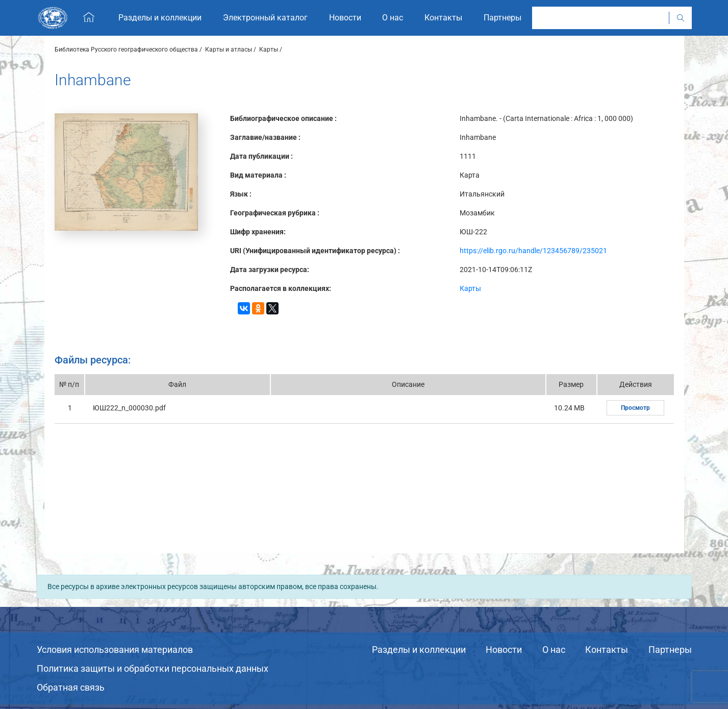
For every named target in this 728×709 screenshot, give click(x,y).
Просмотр (635, 408)
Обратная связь (71, 687)
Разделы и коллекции (419, 650)
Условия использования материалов (115, 650)
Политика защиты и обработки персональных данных (153, 668)
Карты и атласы (229, 50)
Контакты (607, 650)
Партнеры (670, 650)
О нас (554, 650)
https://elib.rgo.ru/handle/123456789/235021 (533, 251)
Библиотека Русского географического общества (126, 50)
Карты (269, 50)
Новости (504, 650)
